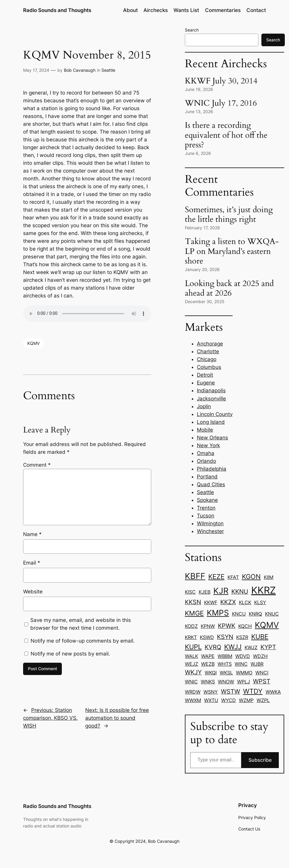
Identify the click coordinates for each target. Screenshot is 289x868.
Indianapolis (211, 390)
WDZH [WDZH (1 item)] (260, 656)
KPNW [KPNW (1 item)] (208, 626)
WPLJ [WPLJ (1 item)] (244, 682)
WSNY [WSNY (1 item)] (211, 692)
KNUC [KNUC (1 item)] (272, 614)
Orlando (206, 461)
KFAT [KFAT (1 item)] (233, 577)
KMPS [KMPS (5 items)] (218, 613)
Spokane (207, 500)
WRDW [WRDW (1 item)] (193, 692)
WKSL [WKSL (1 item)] (226, 673)
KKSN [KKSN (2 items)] (193, 602)
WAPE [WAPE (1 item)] (208, 656)
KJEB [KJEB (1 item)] (205, 592)
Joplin (204, 406)
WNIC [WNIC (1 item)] (191, 682)
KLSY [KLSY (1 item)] (260, 602)
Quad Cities (211, 484)
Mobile (205, 430)
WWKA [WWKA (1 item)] (273, 692)
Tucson (206, 516)
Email (32, 563)
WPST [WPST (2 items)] (262, 681)
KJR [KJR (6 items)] (221, 591)
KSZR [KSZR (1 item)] (242, 637)
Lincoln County (215, 414)
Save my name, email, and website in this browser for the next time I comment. (81, 624)
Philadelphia (212, 469)
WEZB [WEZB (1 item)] (208, 664)
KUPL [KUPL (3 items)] (193, 647)
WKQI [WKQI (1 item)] (211, 673)
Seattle (108, 70)
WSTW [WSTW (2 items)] (230, 692)
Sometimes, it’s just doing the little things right (229, 215)
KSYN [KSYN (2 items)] (225, 637)
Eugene (206, 383)
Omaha (206, 453)
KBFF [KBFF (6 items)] (195, 576)
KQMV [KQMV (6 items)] (267, 625)
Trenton (206, 508)
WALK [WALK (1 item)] (191, 656)
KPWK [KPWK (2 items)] (227, 626)
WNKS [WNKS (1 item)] (208, 682)
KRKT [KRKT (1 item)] (191, 637)
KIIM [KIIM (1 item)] (269, 577)
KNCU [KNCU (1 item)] (239, 614)
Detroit (205, 375)
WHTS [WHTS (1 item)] (225, 664)
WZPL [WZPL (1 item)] (263, 700)
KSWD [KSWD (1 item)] (207, 637)
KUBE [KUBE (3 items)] (260, 637)
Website (33, 592)
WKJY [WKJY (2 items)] (193, 672)
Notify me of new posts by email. (70, 654)
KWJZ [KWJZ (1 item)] (251, 647)
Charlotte (208, 351)
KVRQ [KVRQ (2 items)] (213, 647)
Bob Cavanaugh (80, 70)
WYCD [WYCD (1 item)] (229, 700)
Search (192, 30)
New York (208, 445)
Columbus (209, 367)
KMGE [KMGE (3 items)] (194, 613)
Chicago (207, 359)
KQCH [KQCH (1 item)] (245, 626)
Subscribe (260, 760)
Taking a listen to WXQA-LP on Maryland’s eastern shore (232, 252)
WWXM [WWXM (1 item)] (193, 700)
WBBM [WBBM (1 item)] (225, 656)
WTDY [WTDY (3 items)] (253, 691)
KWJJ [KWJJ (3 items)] (233, 647)
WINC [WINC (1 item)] (241, 664)
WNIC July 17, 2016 (221, 103)
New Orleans (212, 438)
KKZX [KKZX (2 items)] (228, 602)
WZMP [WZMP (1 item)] (246, 700)
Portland (207, 477)
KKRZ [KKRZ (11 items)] (263, 590)
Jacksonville (211, 399)
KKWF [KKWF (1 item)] (211, 602)
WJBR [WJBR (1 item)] (257, 664)
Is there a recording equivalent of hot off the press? (226, 135)
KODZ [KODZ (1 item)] (191, 626)
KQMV (33, 343)
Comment (37, 465)
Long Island (211, 422)
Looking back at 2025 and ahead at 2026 (229, 289)
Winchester (210, 531)
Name (32, 534)
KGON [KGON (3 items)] (251, 577)
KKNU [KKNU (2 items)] (240, 592)
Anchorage (210, 344)
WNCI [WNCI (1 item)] (262, 673)
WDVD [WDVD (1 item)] (243, 656)
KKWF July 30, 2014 (221, 81)
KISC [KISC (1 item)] (190, 592)
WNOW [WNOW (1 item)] (226, 682)
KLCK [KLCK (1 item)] (245, 602)
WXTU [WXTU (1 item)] (211, 700)
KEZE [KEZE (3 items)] (216, 577)
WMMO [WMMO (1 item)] (244, 673)
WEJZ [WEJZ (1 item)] (191, 664)
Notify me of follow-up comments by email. (83, 641)
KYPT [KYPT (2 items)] (268, 647)
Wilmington (210, 523)
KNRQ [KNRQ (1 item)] (255, 614)
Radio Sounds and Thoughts (57, 10)
